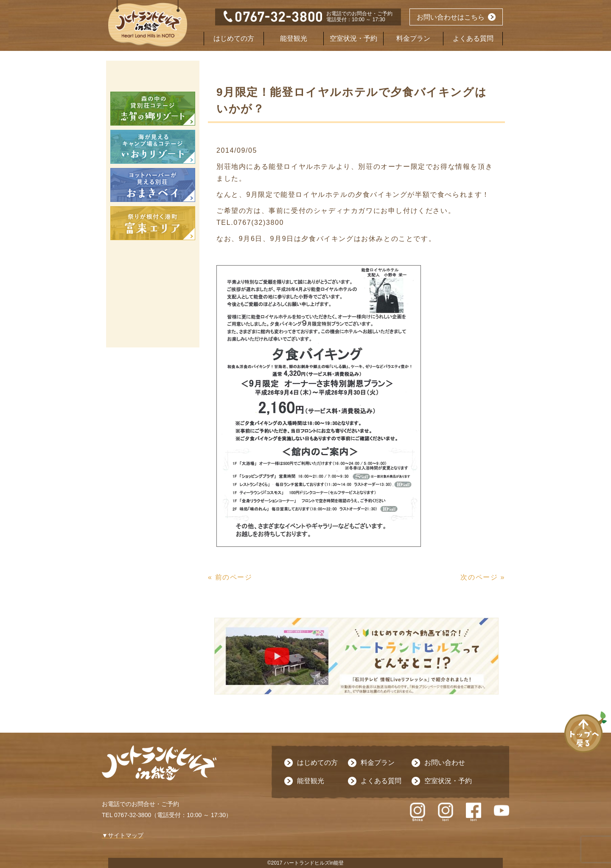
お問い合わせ (445, 763)
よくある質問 (473, 38)
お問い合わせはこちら (451, 17)
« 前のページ (230, 577)
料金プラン (413, 38)
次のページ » (483, 577)
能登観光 (294, 38)
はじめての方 (234, 38)
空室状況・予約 (353, 38)
